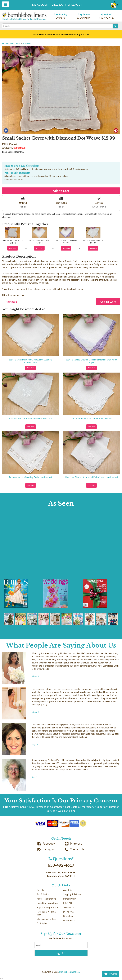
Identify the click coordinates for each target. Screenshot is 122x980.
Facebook (46, 843)
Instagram (46, 849)
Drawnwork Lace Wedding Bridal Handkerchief (31, 477)
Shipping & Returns (72, 894)
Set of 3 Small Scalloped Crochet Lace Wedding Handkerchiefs (30, 361)
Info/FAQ (68, 903)
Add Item (13, 248)
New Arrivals (69, 921)
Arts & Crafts (43, 894)
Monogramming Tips (46, 919)
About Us (68, 890)
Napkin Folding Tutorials (48, 907)
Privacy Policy (69, 899)
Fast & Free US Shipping (22, 166)
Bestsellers (68, 916)
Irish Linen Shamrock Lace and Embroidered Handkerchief (91, 477)
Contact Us (74, 849)
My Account (41, 5)
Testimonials (69, 907)
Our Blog (41, 890)
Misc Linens (15, 43)
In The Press (69, 912)
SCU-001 (27, 43)
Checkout (75, 5)
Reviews (11, 302)
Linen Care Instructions (47, 903)
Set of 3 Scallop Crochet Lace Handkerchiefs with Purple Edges (92, 361)
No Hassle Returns (17, 173)
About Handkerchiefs (46, 899)
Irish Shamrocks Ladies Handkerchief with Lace (31, 418)
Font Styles (42, 923)
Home (5, 43)
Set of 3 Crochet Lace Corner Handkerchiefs (92, 418)
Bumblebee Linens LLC (70, 972)
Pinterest (73, 843)
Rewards (111, 974)
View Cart (59, 5)
